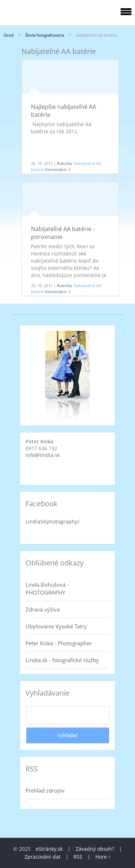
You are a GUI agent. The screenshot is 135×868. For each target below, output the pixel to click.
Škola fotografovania (45, 35)
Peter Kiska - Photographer (59, 643)
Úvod (9, 35)
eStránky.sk (49, 849)
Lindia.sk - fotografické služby (62, 660)
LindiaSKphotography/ (52, 521)
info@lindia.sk (43, 455)
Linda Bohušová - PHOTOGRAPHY (47, 588)
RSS (78, 857)
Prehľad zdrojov (45, 790)
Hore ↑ (103, 857)
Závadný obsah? (95, 849)
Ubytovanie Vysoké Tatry (56, 626)
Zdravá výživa (43, 609)
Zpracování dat (42, 857)
